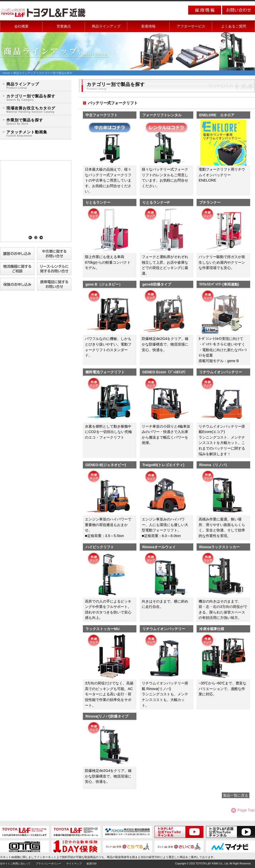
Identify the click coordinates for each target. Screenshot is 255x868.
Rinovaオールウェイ (159, 547)
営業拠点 (64, 26)
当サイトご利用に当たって (15, 864)
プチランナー (210, 202)
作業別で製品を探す (25, 122)
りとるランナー (98, 202)
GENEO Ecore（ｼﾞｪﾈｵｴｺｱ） (165, 372)
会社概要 (21, 26)
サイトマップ (74, 864)
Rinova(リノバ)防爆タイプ (107, 716)
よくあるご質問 (234, 26)
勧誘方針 (92, 864)
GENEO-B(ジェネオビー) (106, 465)
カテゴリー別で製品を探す (31, 98)
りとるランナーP (156, 202)
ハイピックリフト (100, 547)
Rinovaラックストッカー (219, 547)
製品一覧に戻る (236, 795)
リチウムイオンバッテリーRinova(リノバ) (164, 630)
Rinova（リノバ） (214, 465)
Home (6, 73)
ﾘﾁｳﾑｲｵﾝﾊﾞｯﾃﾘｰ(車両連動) (219, 284)
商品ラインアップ (106, 26)
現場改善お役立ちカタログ (31, 110)
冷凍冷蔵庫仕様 (212, 629)
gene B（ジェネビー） (104, 284)
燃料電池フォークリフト (105, 372)
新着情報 (148, 26)
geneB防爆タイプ (157, 284)
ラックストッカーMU (103, 629)
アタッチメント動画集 (27, 134)
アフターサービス (191, 26)
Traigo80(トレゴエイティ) (163, 465)
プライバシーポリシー (48, 864)
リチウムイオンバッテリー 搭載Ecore (222, 373)
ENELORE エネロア (217, 115)
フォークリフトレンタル (162, 115)
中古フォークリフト (101, 115)
